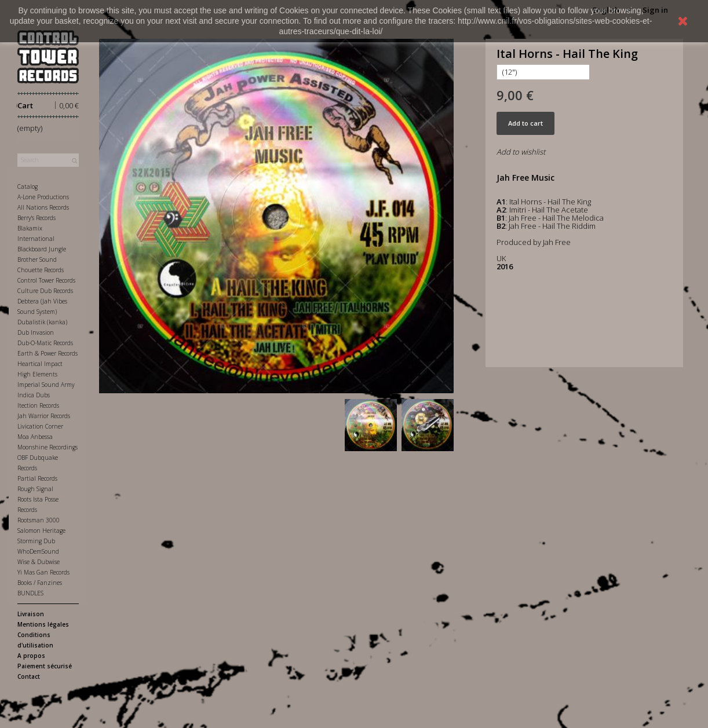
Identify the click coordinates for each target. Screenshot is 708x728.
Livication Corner (40, 426)
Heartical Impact (40, 364)
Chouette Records (41, 270)
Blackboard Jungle (42, 249)
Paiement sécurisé (45, 666)
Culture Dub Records (45, 291)
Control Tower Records (46, 280)
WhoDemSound (38, 551)
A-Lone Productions (43, 197)
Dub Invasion (36, 332)
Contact (29, 676)
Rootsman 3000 (39, 520)
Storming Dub (36, 541)
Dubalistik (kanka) (42, 322)
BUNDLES (30, 593)
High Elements (37, 374)
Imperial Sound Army (46, 385)
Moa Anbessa (35, 437)
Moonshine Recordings (48, 447)
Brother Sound (37, 259)
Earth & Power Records (48, 353)
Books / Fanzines (40, 583)
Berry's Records (37, 218)
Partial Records (37, 478)
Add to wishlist (521, 152)
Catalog (28, 186)
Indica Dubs (34, 395)
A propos (31, 656)
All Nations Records (43, 207)
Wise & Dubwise (39, 562)
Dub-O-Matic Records (45, 343)
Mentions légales (43, 624)
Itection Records (38, 405)
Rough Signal (35, 489)
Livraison (31, 614)
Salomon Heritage (41, 531)
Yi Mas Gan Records (43, 572)
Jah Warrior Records (44, 416)
